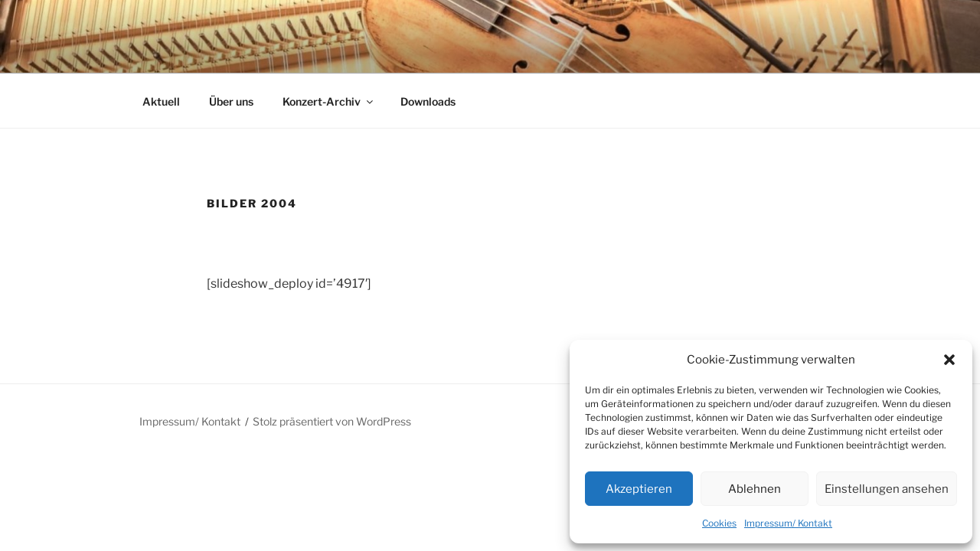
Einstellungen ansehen (887, 489)
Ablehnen (755, 489)
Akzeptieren (639, 489)
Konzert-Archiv (329, 101)
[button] (949, 360)
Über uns (231, 101)
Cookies (719, 523)
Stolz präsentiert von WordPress (332, 421)
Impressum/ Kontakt (788, 523)
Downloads (428, 101)
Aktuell (161, 101)
